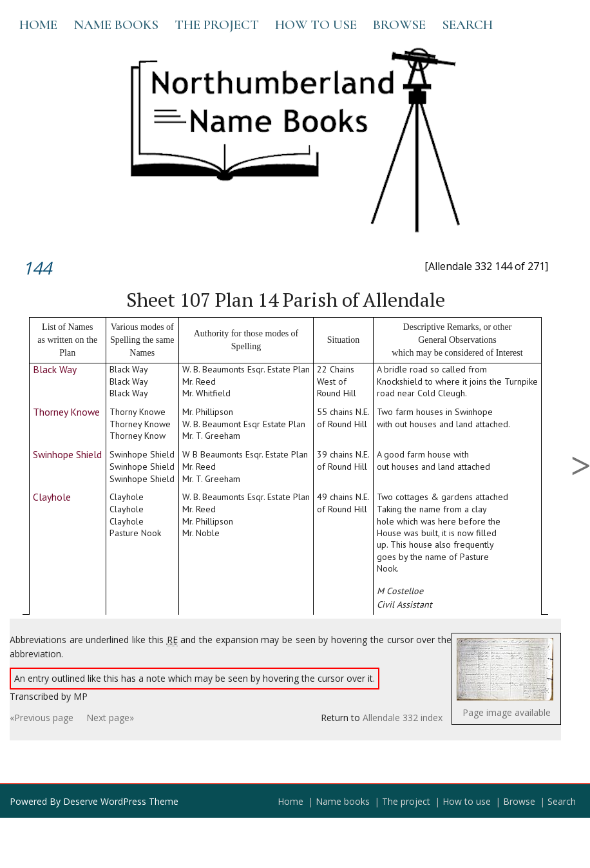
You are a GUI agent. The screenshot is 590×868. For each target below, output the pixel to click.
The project (217, 25)
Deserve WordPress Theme (121, 801)
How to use (316, 25)
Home (38, 25)
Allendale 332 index (403, 718)
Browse (399, 25)
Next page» (110, 718)
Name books (116, 25)
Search (467, 25)
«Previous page (42, 718)
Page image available (507, 712)
